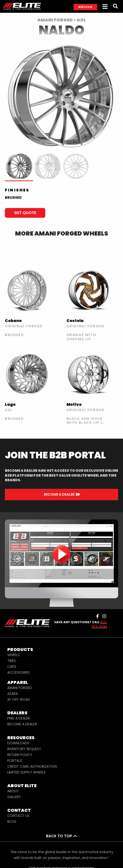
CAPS (12, 667)
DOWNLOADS (18, 743)
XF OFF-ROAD (19, 699)
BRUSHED (13, 198)
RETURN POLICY (20, 755)
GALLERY (14, 797)
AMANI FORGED (20, 688)
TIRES (12, 661)
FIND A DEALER (19, 718)
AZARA (13, 694)
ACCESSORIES (19, 672)
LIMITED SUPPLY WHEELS (26, 772)
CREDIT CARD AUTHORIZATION (32, 766)
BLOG (12, 821)
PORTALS (15, 761)
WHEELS (14, 655)
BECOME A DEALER (22, 724)
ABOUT (13, 791)
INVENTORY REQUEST (24, 749)
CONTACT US (18, 816)
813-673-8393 (99, 624)
